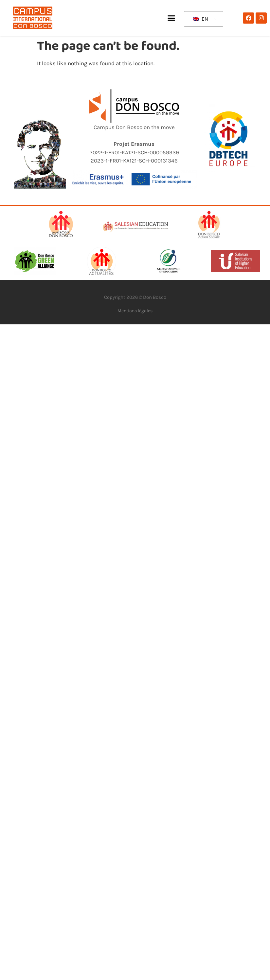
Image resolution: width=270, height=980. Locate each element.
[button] (171, 18)
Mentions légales (135, 311)
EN (201, 19)
